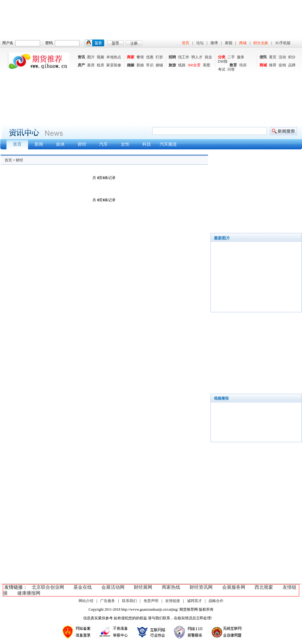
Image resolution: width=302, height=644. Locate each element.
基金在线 (83, 587)
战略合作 (216, 601)
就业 (208, 57)
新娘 (140, 65)
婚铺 (159, 65)
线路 (182, 65)
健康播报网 (29, 593)
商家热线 (171, 587)
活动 (282, 57)
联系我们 (129, 601)
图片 (91, 57)
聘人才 (197, 57)
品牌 (292, 65)
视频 (100, 57)
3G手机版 (283, 43)
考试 (222, 69)
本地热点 (114, 57)
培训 (243, 65)
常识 (150, 65)
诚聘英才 (194, 601)
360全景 (194, 65)
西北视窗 (264, 587)
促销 (282, 65)
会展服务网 (234, 587)
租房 (100, 65)
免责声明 (151, 601)
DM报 (223, 61)
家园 (229, 43)
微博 (214, 43)
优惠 (150, 57)
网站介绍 (86, 601)
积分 (292, 57)
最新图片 (222, 238)
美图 (206, 65)
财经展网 (143, 587)
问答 (231, 69)
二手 (231, 57)
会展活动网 (113, 587)
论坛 (200, 43)
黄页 (273, 57)
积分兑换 (261, 43)
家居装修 (114, 65)
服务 (241, 57)
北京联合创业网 (48, 587)
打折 (159, 57)
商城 (243, 43)
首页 (186, 43)
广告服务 (108, 601)
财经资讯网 (201, 587)
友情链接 (173, 601)
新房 (91, 65)
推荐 (273, 65)
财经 (19, 160)
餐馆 (140, 57)
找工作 (184, 57)
